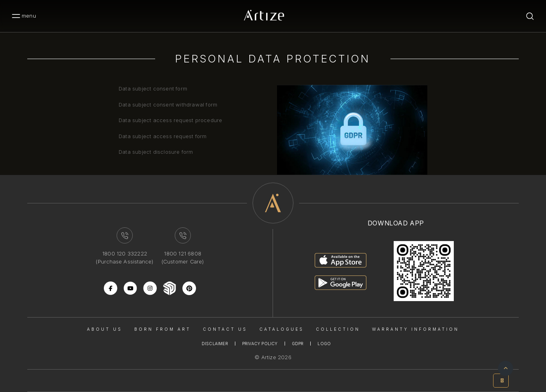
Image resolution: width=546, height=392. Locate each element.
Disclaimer (215, 344)
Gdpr (298, 344)
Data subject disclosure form (156, 152)
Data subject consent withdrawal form (168, 105)
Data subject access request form (163, 136)
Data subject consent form (153, 88)
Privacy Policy (260, 344)
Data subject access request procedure (170, 120)
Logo (324, 344)
